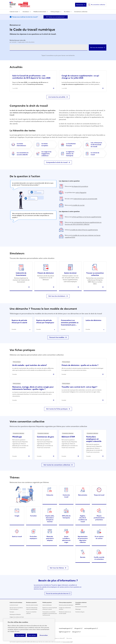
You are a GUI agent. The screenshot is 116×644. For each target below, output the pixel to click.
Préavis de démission (46, 273)
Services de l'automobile (81, 607)
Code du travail (14, 12)
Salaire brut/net (70, 273)
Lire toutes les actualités (57, 97)
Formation (33, 516)
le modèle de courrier (78, 205)
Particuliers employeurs (33, 537)
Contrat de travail (66, 496)
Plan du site (69, 638)
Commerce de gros (80, 612)
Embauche (50, 495)
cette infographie (81, 192)
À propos (12, 612)
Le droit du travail (14, 605)
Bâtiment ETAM (68, 437)
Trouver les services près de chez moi (57, 593)
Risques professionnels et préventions (99, 518)
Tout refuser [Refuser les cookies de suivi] (32, 635)
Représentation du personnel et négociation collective (83, 539)
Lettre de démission (47, 605)
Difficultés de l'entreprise (66, 517)
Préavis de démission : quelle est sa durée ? (80, 365)
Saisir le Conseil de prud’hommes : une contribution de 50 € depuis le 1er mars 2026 (31, 77)
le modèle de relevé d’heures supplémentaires (84, 230)
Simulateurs (26, 12)
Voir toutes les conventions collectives (57, 465)
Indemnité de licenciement (21, 274)
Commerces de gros (45, 437)
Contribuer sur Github (58, 638)
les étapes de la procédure (80, 186)
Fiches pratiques (55, 12)
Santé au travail (17, 536)
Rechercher (80, 5)
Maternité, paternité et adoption (50, 538)
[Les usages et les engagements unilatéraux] (46, 154)
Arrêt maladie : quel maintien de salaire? (30, 365)
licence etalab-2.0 (67, 642)
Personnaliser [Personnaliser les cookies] (44, 635)
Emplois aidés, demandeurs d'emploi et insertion (50, 519)
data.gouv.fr (76, 632)
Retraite (83, 557)
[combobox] (49, 47)
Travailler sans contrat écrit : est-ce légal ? (79, 387)
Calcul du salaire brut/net (32, 605)
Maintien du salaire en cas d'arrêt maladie (65, 613)
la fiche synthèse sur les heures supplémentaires (86, 217)
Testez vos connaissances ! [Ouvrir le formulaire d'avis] (56, 17)
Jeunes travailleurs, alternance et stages (66, 539)
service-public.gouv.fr (90, 628)
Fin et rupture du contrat (99, 537)
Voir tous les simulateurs (57, 296)
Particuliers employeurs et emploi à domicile (94, 439)
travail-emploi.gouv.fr (65, 628)
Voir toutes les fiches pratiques (57, 409)
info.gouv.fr (78, 628)
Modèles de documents (40, 12)
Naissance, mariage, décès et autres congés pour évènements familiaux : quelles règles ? (33, 388)
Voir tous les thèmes (57, 568)
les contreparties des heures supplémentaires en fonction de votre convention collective (83, 223)
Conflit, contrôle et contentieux (99, 558)
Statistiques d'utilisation (15, 614)
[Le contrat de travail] (95, 154)
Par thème (67, 12)
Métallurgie (17, 437)
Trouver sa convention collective (95, 274)
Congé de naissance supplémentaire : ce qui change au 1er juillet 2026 (80, 77)
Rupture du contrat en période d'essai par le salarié (50, 608)
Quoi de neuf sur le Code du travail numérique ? (16, 608)
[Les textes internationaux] (21, 145)
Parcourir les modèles (57, 337)
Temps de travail (99, 495)
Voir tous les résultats (97, 47)
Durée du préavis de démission (66, 605)
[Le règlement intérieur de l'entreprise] (70, 154)
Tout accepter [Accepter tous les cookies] (20, 635)
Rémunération (83, 495)
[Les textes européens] (46, 145)
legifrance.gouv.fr (64, 632)
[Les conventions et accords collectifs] (21, 154)
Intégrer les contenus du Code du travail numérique (17, 618)
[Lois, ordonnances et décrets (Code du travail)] (95, 145)
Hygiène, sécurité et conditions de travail (83, 519)
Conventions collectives (81, 12)
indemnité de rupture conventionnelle (85, 199)
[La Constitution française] (70, 145)
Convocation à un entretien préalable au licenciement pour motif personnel (50, 613)
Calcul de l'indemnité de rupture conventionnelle (32, 608)
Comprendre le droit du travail (57, 162)
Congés (17, 516)
